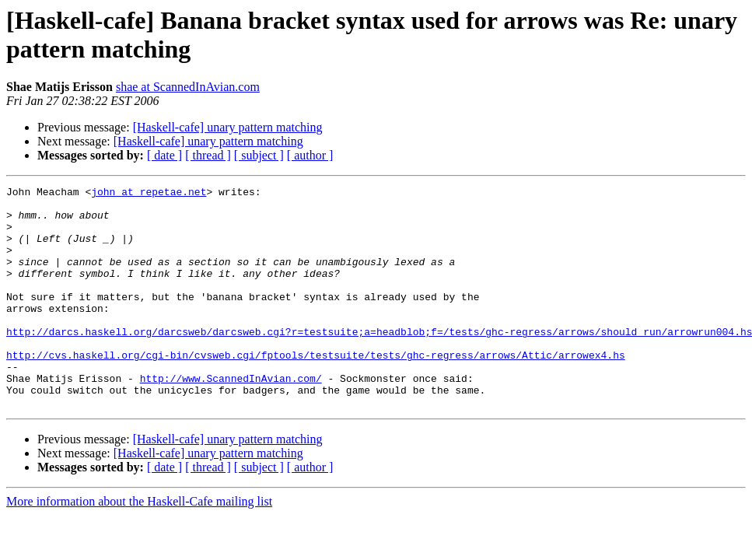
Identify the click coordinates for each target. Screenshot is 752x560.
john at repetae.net (149, 194)
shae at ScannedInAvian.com (188, 87)
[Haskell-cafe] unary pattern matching (228, 127)
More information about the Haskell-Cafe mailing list (139, 546)
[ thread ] (208, 155)
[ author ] (310, 155)
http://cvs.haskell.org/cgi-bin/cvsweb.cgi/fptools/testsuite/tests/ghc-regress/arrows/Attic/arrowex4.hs (316, 390)
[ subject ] (259, 155)
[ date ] (164, 155)
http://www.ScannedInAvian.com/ (231, 418)
